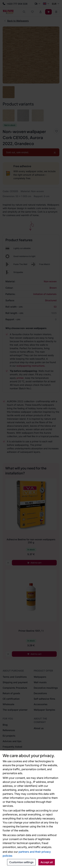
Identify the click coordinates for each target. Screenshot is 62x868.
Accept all (47, 862)
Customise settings (21, 862)
